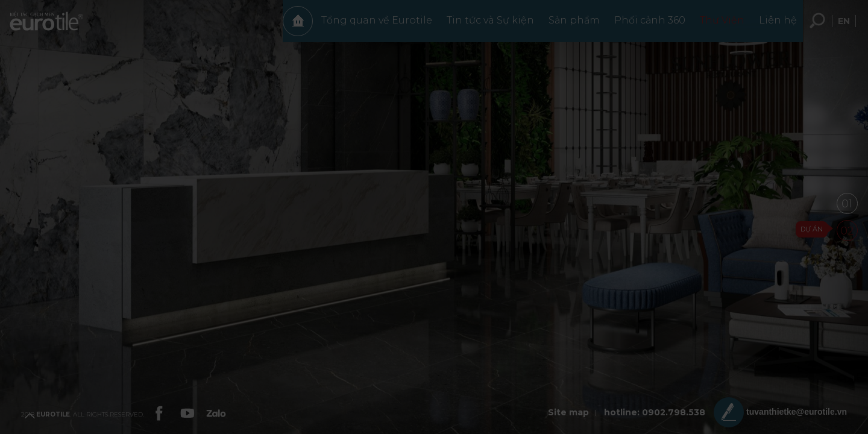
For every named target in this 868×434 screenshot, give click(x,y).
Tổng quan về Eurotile (371, 26)
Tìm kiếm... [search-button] (817, 27)
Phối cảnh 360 (644, 26)
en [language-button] (844, 27)
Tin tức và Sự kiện (484, 26)
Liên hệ (772, 26)
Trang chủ (292, 27)
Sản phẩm (568, 26)
